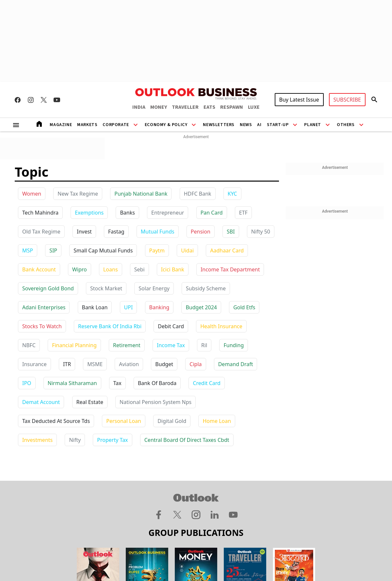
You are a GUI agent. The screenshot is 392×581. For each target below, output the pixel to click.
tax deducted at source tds (56, 421)
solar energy (154, 288)
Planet (313, 125)
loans (111, 269)
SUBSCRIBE (347, 100)
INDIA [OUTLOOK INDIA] (139, 107)
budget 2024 (201, 307)
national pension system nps (155, 402)
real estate (90, 402)
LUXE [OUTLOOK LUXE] (254, 107)
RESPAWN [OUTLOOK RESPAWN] (232, 107)
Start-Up (278, 125)
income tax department (230, 269)
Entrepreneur (168, 213)
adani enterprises (44, 307)
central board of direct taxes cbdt (187, 440)
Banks (127, 213)
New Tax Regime (78, 194)
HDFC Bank (198, 194)
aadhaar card (227, 250)
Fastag (116, 232)
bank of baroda (157, 383)
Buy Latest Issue (299, 100)
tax (117, 383)
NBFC (29, 345)
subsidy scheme (206, 288)
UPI (129, 307)
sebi (139, 269)
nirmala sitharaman (72, 383)
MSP (28, 250)
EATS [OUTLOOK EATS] (209, 107)
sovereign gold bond (48, 288)
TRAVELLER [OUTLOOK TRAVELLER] (185, 107)
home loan (217, 421)
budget (164, 364)
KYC (232, 194)
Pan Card (212, 213)
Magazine (61, 125)
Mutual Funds (158, 232)
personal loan (124, 421)
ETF (243, 213)
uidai (187, 250)
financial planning (74, 345)
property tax (112, 440)
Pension (201, 232)
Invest (84, 232)
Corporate (116, 125)
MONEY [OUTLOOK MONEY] (159, 107)
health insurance (221, 326)
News (246, 125)
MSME (95, 364)
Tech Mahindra (40, 213)
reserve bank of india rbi (110, 326)
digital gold (172, 421)
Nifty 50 (261, 232)
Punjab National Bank (141, 194)
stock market (106, 288)
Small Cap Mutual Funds (103, 250)
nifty (75, 440)
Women (32, 194)
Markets (87, 125)
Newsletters (219, 125)
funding (234, 345)
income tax (171, 345)
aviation (129, 364)
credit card (207, 383)
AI (259, 125)
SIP (53, 250)
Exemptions (89, 213)
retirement (127, 345)
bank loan (95, 307)
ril (204, 345)
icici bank (173, 269)
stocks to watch (42, 326)
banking (159, 307)
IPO (27, 383)
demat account (41, 402)
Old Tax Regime (41, 232)
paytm (157, 250)
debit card (171, 326)
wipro (80, 269)
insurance (34, 364)
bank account (39, 269)
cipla (196, 364)
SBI (231, 232)
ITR (67, 364)
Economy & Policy (166, 125)
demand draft (236, 364)
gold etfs (244, 307)
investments (37, 440)
